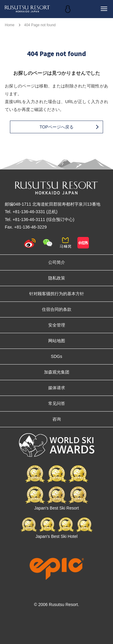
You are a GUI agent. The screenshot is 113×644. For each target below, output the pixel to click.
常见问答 (57, 403)
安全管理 (57, 325)
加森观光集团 (57, 372)
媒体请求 (57, 388)
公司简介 (57, 262)
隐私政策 (57, 278)
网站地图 (57, 341)
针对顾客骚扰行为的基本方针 (57, 294)
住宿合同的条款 (57, 309)
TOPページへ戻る (69, 127)
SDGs (56, 356)
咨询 (57, 419)
